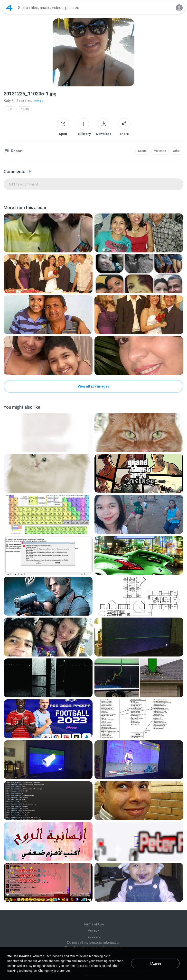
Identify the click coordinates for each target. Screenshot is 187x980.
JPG (9, 109)
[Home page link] (9, 8)
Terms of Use (94, 924)
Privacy (93, 930)
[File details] (48, 233)
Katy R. (9, 101)
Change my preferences (54, 971)
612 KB (24, 109)
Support (94, 936)
